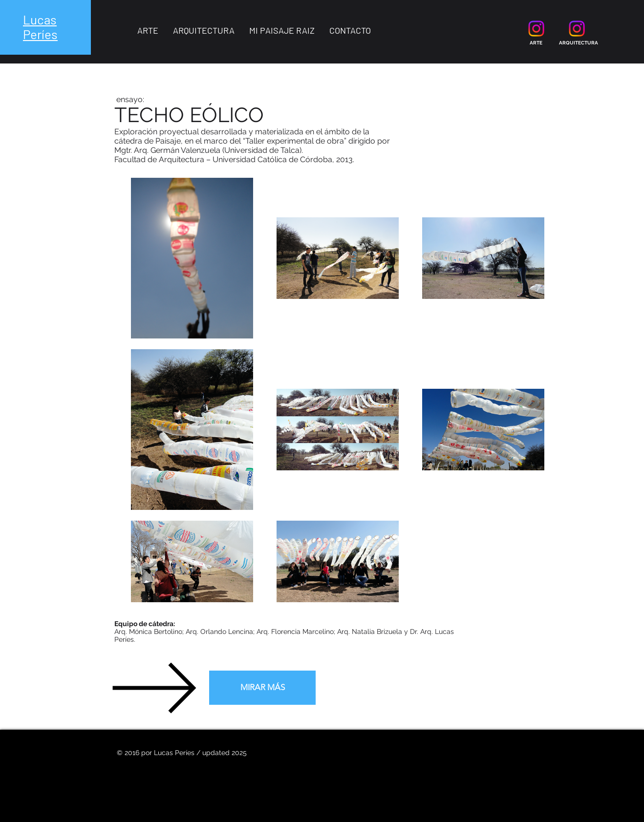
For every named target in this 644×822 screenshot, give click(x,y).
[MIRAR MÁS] (262, 688)
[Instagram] (536, 29)
